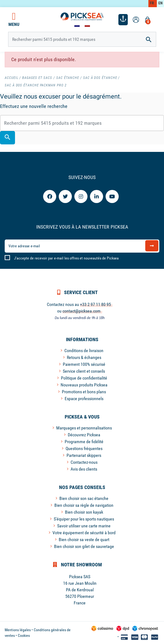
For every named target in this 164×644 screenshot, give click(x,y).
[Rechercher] (82, 39)
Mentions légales (18, 630)
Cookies (24, 636)
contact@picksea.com (82, 311)
